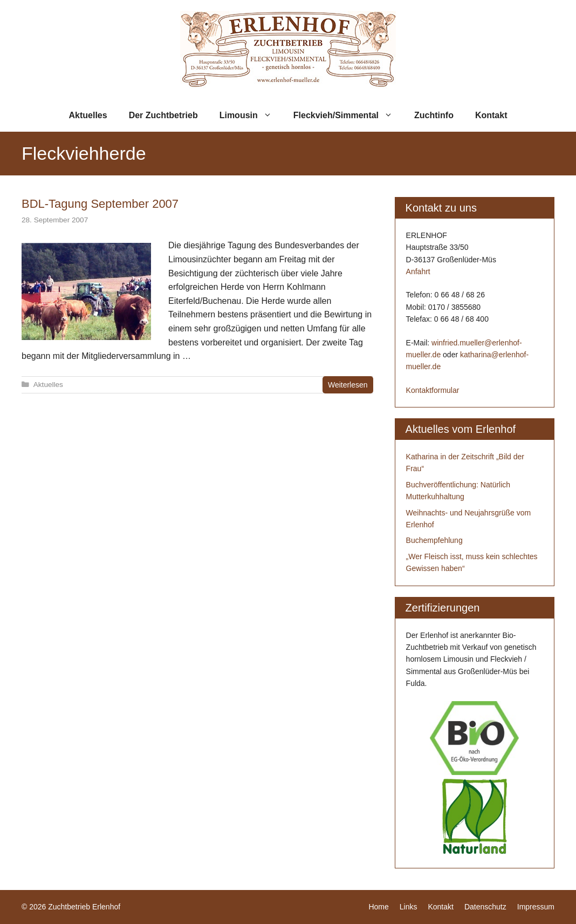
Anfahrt (418, 271)
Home (378, 907)
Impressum (536, 907)
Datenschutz (485, 907)
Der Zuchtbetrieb (163, 115)
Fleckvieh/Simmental (348, 115)
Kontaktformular (433, 390)
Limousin (251, 115)
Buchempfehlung (434, 540)
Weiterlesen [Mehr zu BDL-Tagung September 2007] (348, 385)
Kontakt (491, 115)
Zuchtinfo (434, 115)
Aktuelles (88, 115)
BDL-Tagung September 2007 (100, 204)
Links (409, 907)
